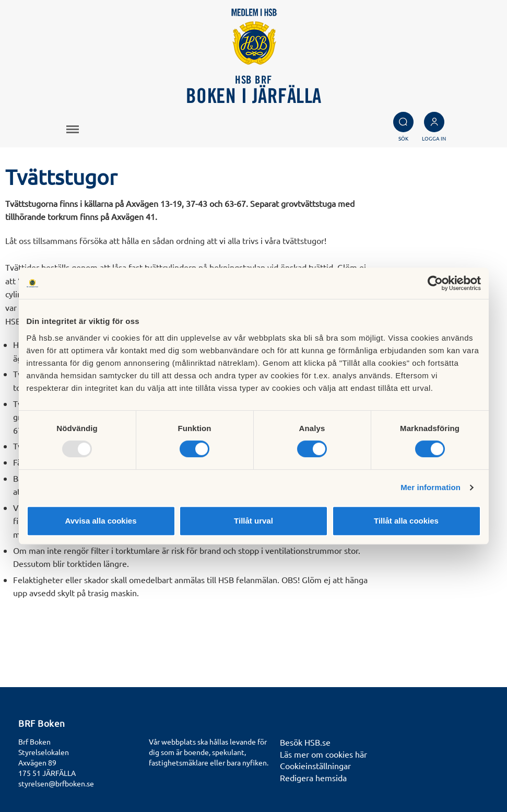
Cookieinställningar (315, 765)
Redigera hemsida (313, 778)
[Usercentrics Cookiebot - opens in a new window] (435, 283)
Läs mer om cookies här (323, 754)
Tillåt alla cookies (406, 521)
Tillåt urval (253, 521)
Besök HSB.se (305, 742)
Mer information (431, 487)
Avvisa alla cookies (101, 521)
